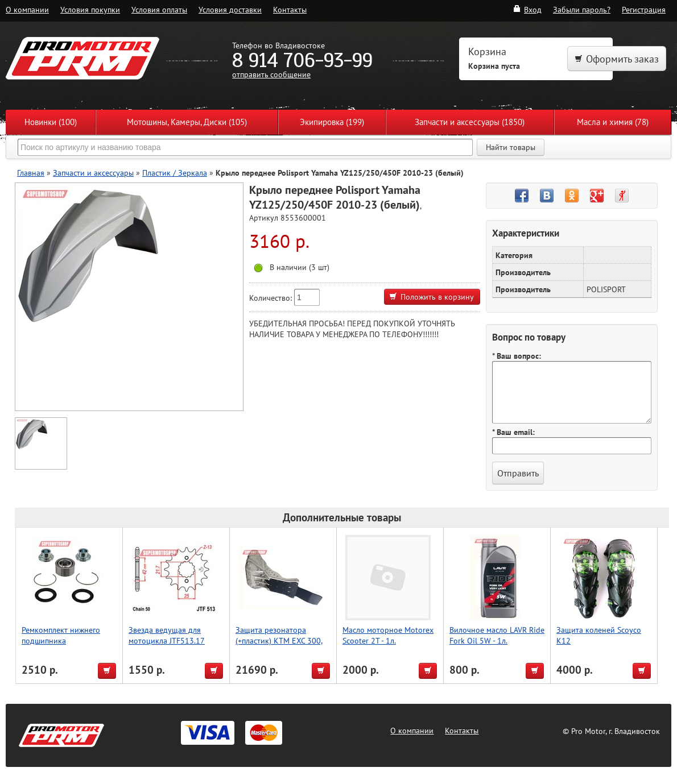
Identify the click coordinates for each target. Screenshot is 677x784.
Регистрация (644, 9)
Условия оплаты (159, 9)
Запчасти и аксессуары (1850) (470, 122)
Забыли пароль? (582, 9)
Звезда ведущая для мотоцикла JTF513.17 (167, 635)
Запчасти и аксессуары (93, 173)
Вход (527, 9)
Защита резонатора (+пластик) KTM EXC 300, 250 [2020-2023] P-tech (279, 640)
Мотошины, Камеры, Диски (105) (187, 122)
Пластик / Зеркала (175, 173)
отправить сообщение (271, 74)
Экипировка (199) (332, 122)
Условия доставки (230, 9)
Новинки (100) (51, 122)
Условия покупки (90, 9)
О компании (27, 9)
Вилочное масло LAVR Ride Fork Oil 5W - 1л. (497, 635)
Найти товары (511, 147)
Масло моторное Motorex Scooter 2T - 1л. (388, 635)
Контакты (290, 9)
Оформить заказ (617, 59)
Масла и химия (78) (613, 122)
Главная (31, 173)
